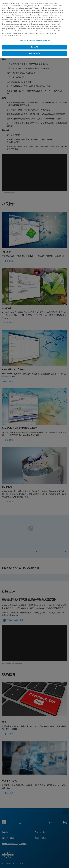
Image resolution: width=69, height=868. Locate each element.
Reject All (34, 47)
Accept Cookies (34, 54)
